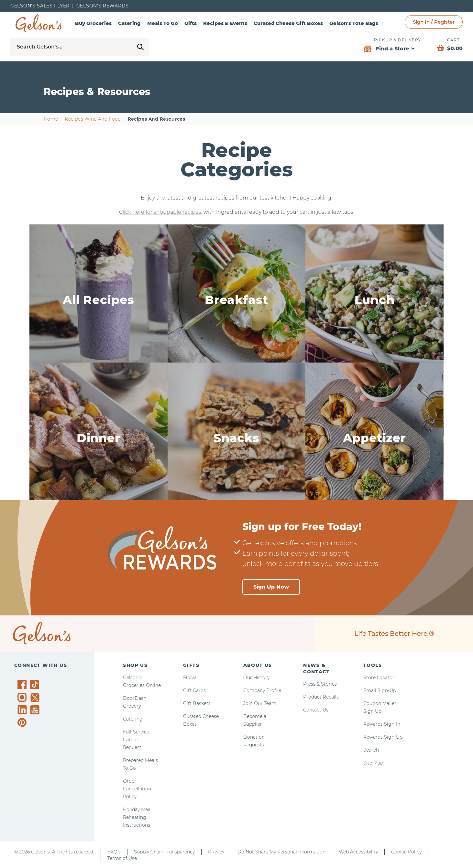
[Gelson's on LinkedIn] (23, 710)
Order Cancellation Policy (137, 789)
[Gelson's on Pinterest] (23, 722)
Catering (129, 23)
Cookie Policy (406, 852)
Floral (190, 678)
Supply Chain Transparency (164, 852)
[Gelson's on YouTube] (36, 711)
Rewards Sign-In (382, 724)
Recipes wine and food (93, 119)
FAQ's (114, 852)
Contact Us (316, 710)
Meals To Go (163, 23)
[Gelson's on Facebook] (23, 685)
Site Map (373, 763)
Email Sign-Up (380, 690)
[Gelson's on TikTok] (36, 686)
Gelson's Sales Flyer (40, 6)
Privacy (216, 852)
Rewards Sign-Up (383, 737)
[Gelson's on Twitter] (36, 698)
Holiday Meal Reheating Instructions (137, 817)
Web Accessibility (358, 852)
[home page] (38, 23)
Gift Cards (194, 690)
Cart (453, 40)
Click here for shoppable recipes (160, 212)
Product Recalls (321, 697)
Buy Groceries (93, 23)
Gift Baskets (197, 703)
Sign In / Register (434, 22)
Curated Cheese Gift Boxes (288, 23)
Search (371, 750)
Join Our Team (260, 703)
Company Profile (262, 690)
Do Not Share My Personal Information (281, 852)
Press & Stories (320, 684)
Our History (256, 678)
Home (51, 119)
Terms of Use (122, 858)
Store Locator (379, 678)
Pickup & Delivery (398, 40)
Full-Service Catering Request (136, 740)
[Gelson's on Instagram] (23, 697)
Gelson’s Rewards (103, 6)
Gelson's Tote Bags (354, 23)
